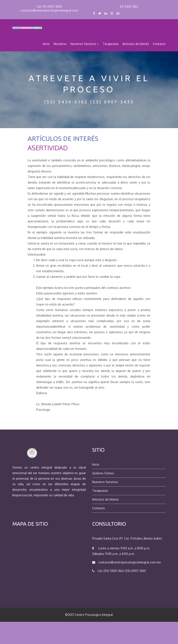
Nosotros (60, 44)
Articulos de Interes (106, 499)
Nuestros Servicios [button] (85, 44)
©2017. (70, 615)
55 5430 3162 (129, 7)
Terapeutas (111, 44)
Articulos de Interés (136, 44)
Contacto (159, 44)
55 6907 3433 (52, 7)
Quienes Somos (103, 473)
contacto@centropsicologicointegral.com (49, 10)
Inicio (46, 44)
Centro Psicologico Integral (94, 615)
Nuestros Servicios (105, 482)
